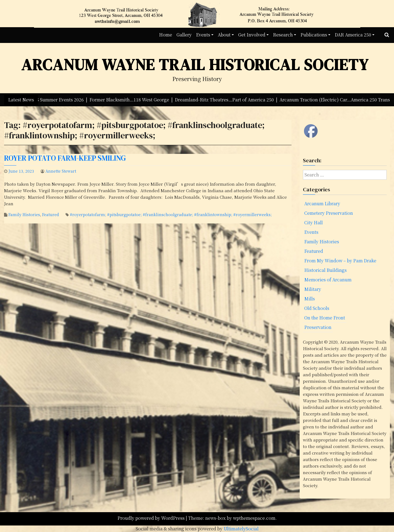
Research (283, 35)
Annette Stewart (61, 171)
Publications (314, 35)
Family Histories (24, 214)
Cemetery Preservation (329, 213)
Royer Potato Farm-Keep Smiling (65, 158)
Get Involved (252, 35)
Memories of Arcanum (328, 280)
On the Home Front (325, 318)
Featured (51, 214)
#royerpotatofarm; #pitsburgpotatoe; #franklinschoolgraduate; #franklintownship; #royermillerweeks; (171, 214)
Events (203, 35)
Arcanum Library (322, 203)
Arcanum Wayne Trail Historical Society (195, 65)
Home (166, 35)
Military (313, 289)
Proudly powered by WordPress (152, 518)
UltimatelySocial (241, 529)
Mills (310, 299)
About (224, 35)
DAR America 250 (353, 35)
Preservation (318, 327)
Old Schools (317, 308)
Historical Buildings (325, 270)
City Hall (314, 223)
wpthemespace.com (254, 518)
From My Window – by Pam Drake (340, 261)
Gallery (184, 35)
